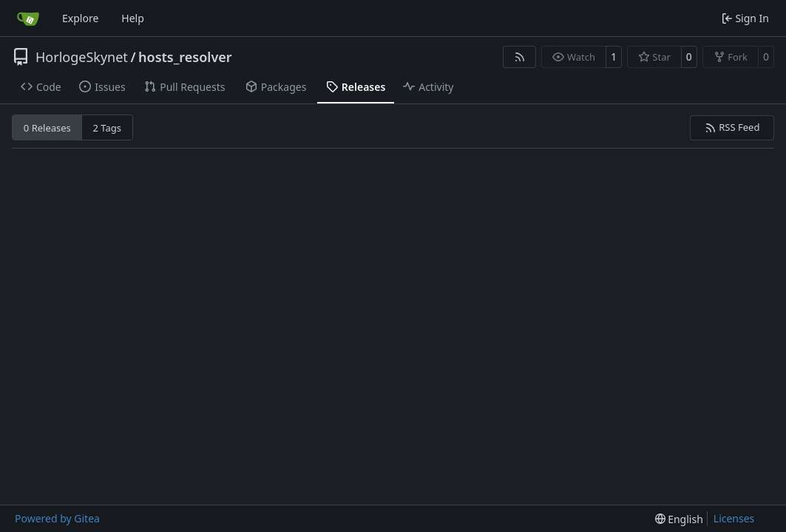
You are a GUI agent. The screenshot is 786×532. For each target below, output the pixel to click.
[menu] (679, 519)
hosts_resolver (185, 57)
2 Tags (108, 128)
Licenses (734, 518)
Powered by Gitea (57, 518)
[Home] (28, 18)
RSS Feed (732, 127)
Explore (80, 18)
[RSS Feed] (520, 57)
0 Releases (47, 128)
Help (133, 18)
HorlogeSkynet (82, 57)
